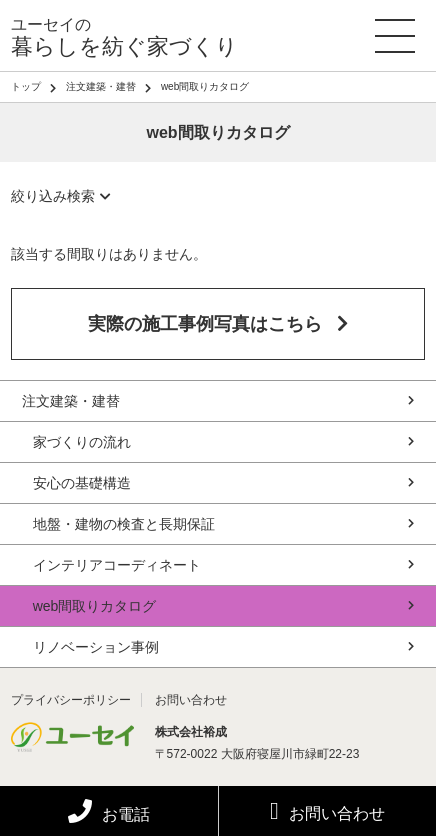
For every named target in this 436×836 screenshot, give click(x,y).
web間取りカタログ (224, 606)
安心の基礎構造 (224, 483)
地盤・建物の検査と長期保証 (224, 524)
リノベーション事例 (224, 647)
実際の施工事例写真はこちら (218, 324)
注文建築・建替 (101, 86)
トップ (26, 86)
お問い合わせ (327, 811)
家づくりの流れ (224, 442)
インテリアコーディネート (224, 565)
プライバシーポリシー (71, 700)
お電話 (109, 814)
